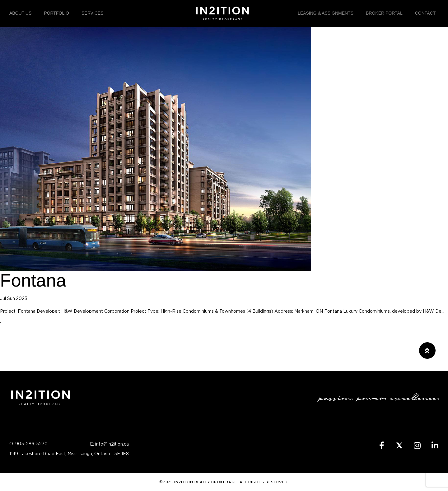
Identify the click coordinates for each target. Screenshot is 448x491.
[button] (427, 351)
